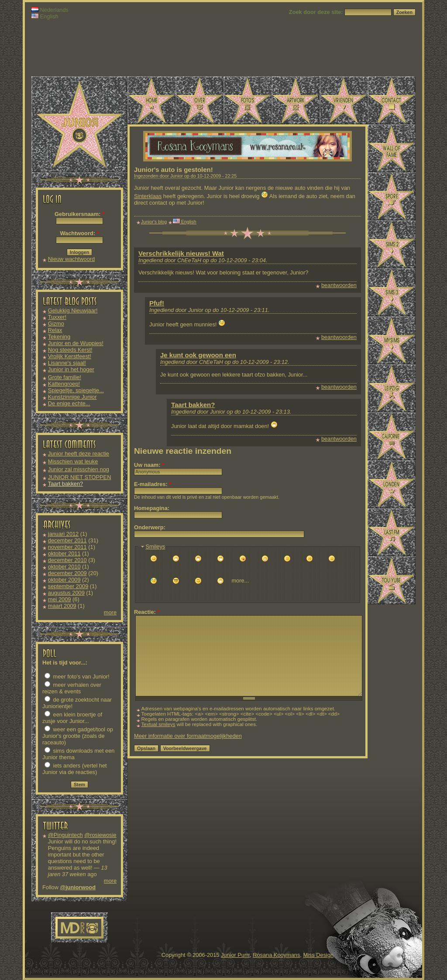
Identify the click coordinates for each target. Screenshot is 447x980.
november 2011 (67, 547)
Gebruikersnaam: (79, 214)
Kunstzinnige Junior (72, 397)
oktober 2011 (64, 553)
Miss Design (318, 955)
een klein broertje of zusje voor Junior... (72, 718)
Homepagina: (152, 508)
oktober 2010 (64, 567)
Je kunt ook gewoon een (198, 355)
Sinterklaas (148, 196)
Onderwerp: (150, 527)
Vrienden (344, 100)
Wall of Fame (392, 148)
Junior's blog (154, 222)
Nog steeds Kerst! (70, 350)
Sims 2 (392, 244)
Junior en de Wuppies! (76, 343)
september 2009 (68, 586)
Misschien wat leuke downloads (73, 465)
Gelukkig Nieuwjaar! (73, 310)
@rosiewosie (100, 835)
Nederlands (50, 10)
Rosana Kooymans (276, 955)
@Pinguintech (65, 835)
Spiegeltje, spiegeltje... (76, 390)
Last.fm (392, 532)
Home (151, 100)
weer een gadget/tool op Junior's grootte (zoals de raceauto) (78, 736)
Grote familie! (65, 377)
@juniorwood (78, 887)
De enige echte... (69, 403)
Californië (392, 436)
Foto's (248, 100)
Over (199, 100)
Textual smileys (158, 724)
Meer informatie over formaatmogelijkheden (188, 736)
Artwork (296, 100)
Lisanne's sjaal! (67, 363)
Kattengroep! (64, 384)
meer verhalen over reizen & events (72, 688)
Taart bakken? (65, 484)
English (45, 16)
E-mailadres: (153, 484)
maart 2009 (62, 606)
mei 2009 (60, 599)
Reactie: (147, 612)
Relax (55, 330)
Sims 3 (392, 292)
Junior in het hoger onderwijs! (71, 373)
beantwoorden (339, 285)
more (110, 612)
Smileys (155, 547)
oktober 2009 (64, 580)
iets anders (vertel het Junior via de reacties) (75, 769)
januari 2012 (63, 534)
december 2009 (67, 573)
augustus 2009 (66, 593)
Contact (392, 100)
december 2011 (67, 540)
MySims (392, 340)
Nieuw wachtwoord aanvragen (71, 262)
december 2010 (67, 560)
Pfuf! (157, 303)
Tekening (59, 337)
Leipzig (392, 388)
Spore (392, 196)
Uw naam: (149, 465)
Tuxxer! (57, 317)
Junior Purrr (235, 955)
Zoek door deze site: (317, 12)
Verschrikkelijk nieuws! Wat (181, 253)
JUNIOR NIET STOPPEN (80, 477)
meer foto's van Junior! (77, 677)
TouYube (392, 580)
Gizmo (56, 324)
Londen (392, 484)
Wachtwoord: (79, 233)
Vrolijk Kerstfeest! (70, 356)
